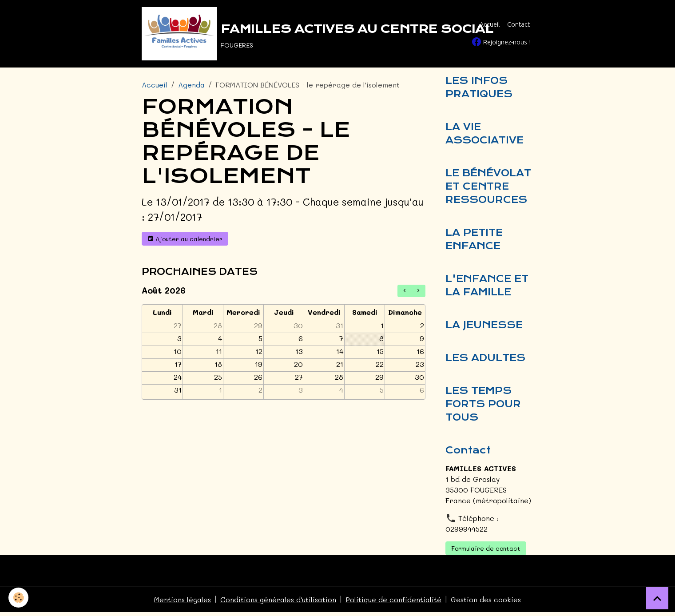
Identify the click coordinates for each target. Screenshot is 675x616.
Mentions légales (182, 603)
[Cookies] (19, 598)
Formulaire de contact (486, 552)
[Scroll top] (657, 598)
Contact (518, 24)
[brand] (284, 34)
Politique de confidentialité (394, 603)
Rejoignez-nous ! (500, 42)
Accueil (490, 24)
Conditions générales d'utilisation (278, 603)
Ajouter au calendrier (185, 239)
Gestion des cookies (487, 603)
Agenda (191, 85)
